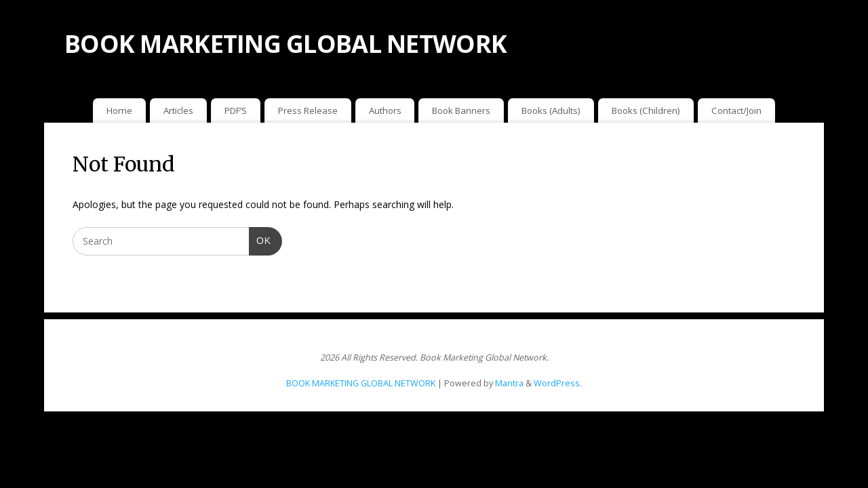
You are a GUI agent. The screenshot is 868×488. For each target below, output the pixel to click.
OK (260, 239)
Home (119, 110)
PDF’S (236, 110)
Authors (385, 110)
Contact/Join (736, 110)
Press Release (308, 110)
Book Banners (461, 110)
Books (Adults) (551, 110)
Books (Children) (646, 110)
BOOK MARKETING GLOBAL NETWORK (285, 44)
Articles (178, 110)
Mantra (509, 383)
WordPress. (558, 383)
